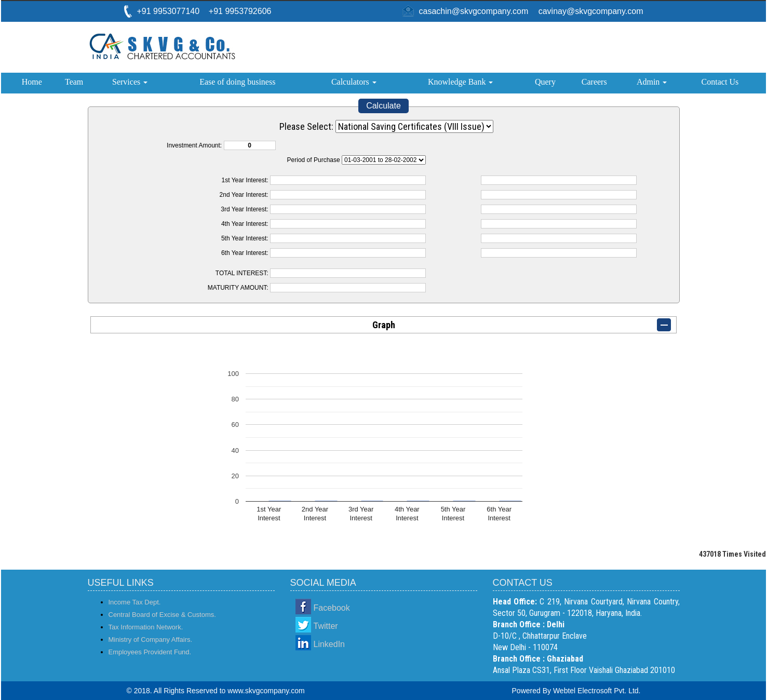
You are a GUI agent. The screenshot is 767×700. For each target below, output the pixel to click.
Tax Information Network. (146, 627)
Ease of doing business (237, 82)
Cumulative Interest (384, 160)
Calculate (383, 106)
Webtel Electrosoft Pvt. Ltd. (597, 691)
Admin (652, 82)
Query (545, 82)
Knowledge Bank (461, 82)
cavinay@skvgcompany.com (591, 11)
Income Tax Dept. (135, 602)
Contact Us (720, 82)
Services (130, 82)
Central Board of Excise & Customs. (162, 615)
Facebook (332, 608)
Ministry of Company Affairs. (151, 640)
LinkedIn (329, 644)
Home (32, 82)
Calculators (354, 82)
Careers (594, 82)
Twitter (326, 626)
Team (74, 82)
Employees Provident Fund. (150, 652)
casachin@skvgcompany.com (474, 11)
